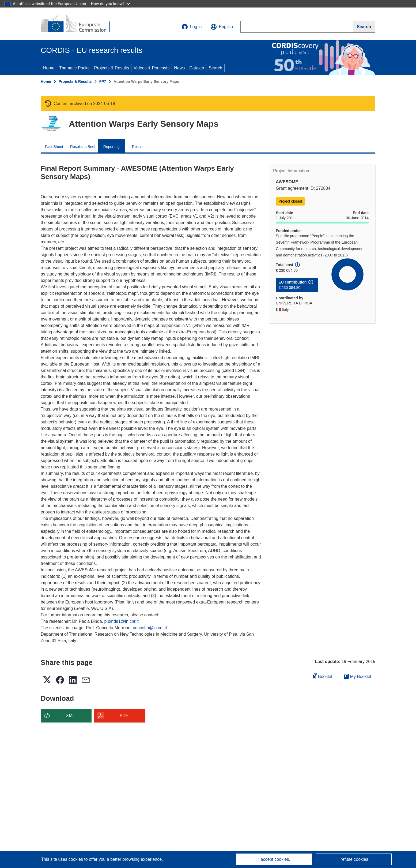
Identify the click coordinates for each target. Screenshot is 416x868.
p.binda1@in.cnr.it (121, 621)
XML (71, 716)
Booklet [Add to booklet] (323, 676)
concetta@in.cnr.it (150, 628)
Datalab (197, 68)
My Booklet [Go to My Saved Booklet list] (358, 677)
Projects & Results (112, 68)
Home (49, 68)
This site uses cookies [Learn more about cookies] (63, 859)
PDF (124, 716)
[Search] (364, 27)
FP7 (103, 81)
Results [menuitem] (138, 147)
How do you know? (111, 4)
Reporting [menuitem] (111, 147)
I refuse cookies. (354, 859)
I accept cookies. (274, 859)
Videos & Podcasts (152, 68)
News (179, 68)
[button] (222, 27)
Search (215, 68)
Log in (192, 27)
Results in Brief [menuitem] (83, 147)
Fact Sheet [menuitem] (54, 147)
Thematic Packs (74, 68)
